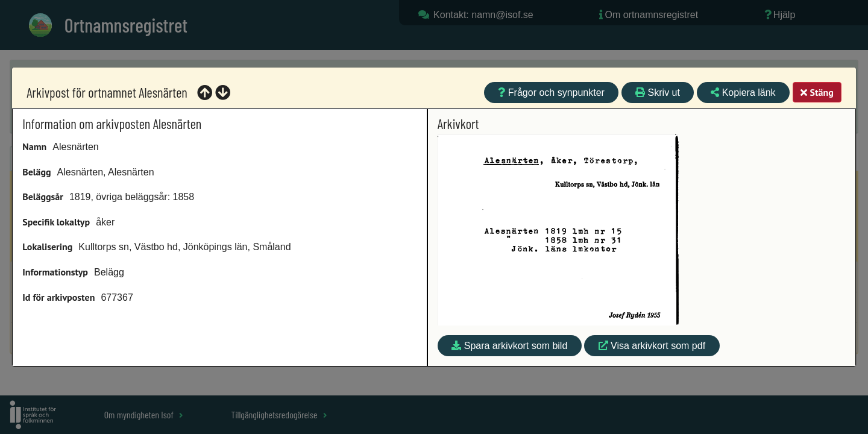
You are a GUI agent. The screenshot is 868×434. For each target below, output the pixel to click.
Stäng (817, 92)
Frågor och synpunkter (551, 93)
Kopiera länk (743, 93)
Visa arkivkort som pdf (652, 346)
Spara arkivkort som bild (509, 346)
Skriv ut (658, 93)
